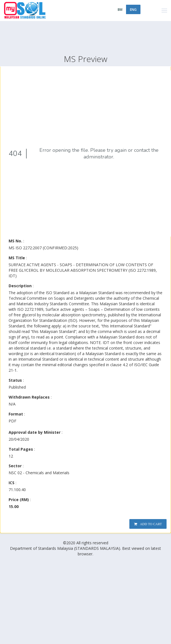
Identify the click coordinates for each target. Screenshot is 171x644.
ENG (133, 10)
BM (120, 10)
